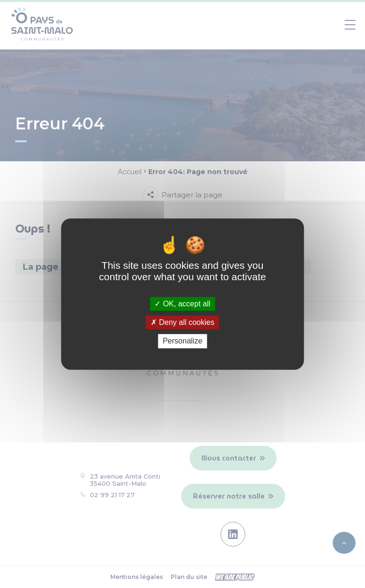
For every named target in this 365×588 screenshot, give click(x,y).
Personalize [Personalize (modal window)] (182, 341)
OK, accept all (182, 304)
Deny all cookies (182, 322)
